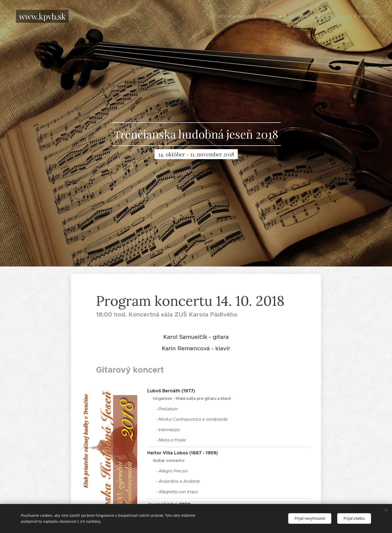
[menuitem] (230, 16)
